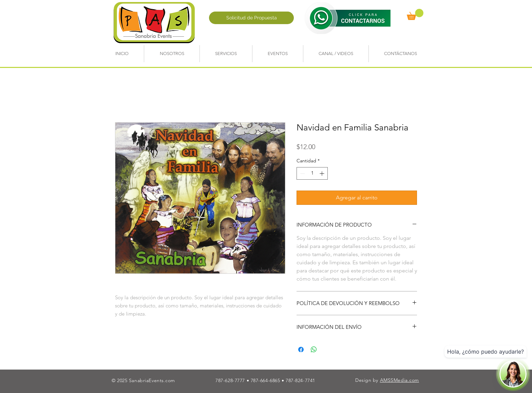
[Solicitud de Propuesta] (251, 18)
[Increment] (322, 173)
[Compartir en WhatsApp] (314, 350)
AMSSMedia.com (400, 380)
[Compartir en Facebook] (301, 350)
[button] (415, 14)
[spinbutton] (312, 173)
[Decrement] (302, 173)
